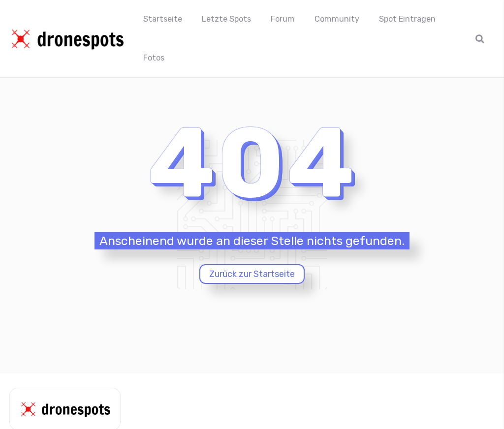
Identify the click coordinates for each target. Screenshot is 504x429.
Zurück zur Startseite (252, 274)
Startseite (163, 19)
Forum (283, 19)
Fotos (154, 58)
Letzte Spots (226, 19)
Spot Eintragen (407, 19)
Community (337, 19)
